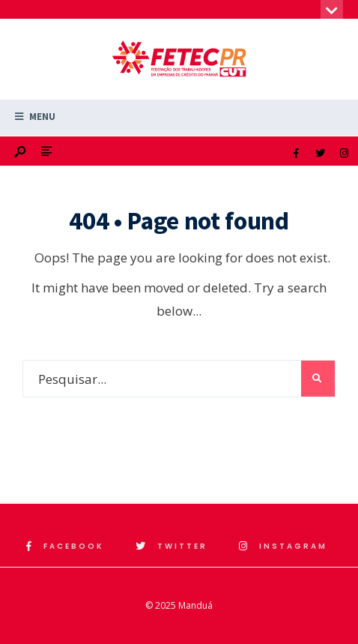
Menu (35, 117)
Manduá (195, 605)
